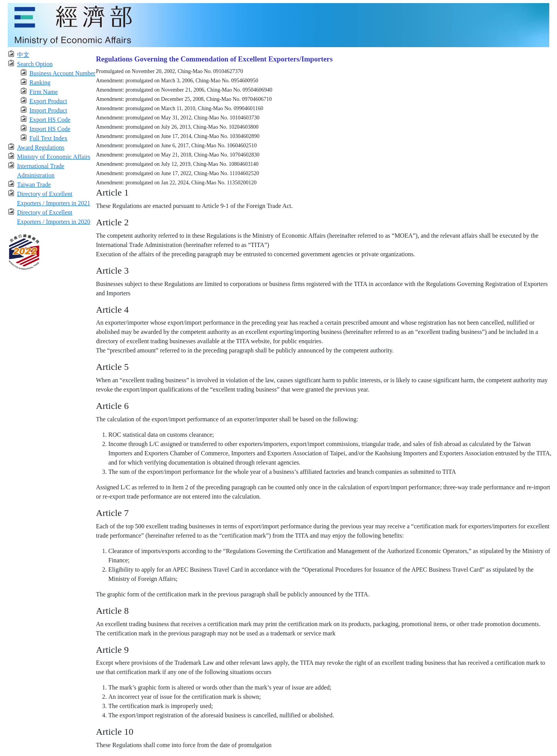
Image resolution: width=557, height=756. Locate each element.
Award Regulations (41, 147)
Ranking (40, 83)
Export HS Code (50, 120)
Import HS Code (50, 129)
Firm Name (44, 92)
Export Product (48, 101)
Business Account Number (62, 73)
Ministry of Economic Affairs (54, 157)
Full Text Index (48, 138)
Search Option (35, 64)
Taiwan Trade (34, 185)
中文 (23, 55)
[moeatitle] (278, 25)
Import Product (48, 110)
